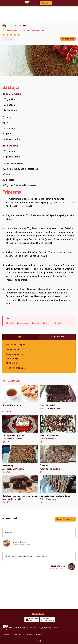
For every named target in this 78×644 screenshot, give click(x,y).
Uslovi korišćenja (37, 627)
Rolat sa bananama (15, 368)
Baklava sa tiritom (15, 354)
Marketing (48, 627)
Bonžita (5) (20, 459)
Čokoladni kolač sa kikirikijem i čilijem (20, 489)
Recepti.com (5, 627)
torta (12, 323)
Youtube (22, 634)
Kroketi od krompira (16, 345)
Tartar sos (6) (12, 349)
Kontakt (55, 627)
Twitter (15, 634)
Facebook (7, 634)
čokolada (24, 323)
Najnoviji (21, 337)
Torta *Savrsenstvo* (58, 429)
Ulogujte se (46, 3)
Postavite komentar (65, 519)
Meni (39, 641)
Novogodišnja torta (20, 399)
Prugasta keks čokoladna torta (58, 489)
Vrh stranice (38, 613)
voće (37, 323)
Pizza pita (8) (12, 359)
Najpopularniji (57, 337)
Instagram (30, 634)
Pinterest (38, 634)
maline (60, 323)
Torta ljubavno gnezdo (20, 429)
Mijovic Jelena (19, 542)
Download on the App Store (32, 620)
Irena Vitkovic (20, 25)
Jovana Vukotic (58, 566)
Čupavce (58, 459)
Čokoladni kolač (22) (58, 399)
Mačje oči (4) (12, 363)
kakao (49, 323)
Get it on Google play (47, 620)
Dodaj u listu (68, 39)
